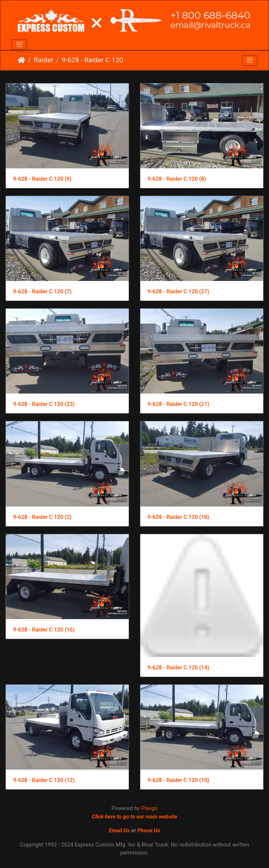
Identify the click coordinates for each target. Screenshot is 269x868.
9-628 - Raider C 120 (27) (178, 292)
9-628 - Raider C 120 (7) (42, 292)
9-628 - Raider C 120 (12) (44, 780)
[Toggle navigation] (19, 45)
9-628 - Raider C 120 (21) (178, 404)
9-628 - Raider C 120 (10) (178, 780)
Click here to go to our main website (135, 817)
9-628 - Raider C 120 (93, 60)
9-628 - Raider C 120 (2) (42, 517)
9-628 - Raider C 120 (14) (178, 668)
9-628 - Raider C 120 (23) (44, 404)
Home (21, 60)
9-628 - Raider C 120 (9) (42, 179)
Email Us (119, 830)
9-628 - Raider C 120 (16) (44, 630)
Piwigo (149, 808)
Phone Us (149, 830)
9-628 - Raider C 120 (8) (177, 179)
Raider (44, 60)
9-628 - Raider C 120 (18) (178, 517)
